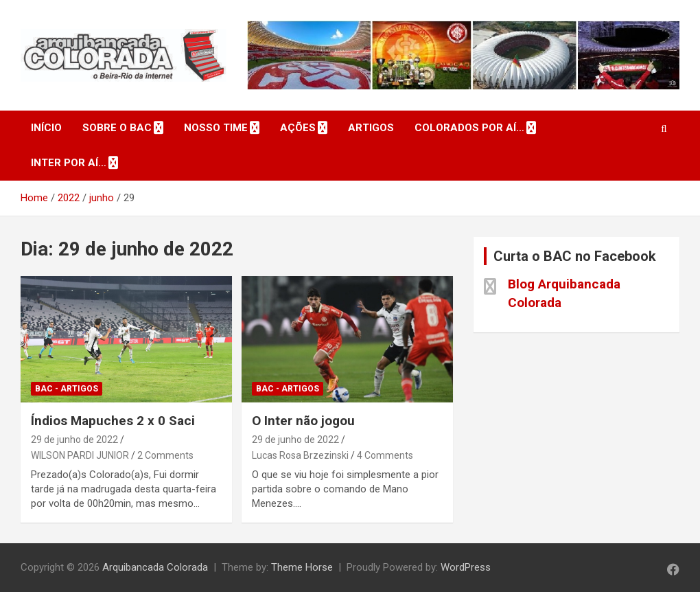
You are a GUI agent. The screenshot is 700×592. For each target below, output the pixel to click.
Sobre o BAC (117, 128)
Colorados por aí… (469, 128)
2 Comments (165, 455)
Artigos (371, 128)
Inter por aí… (69, 163)
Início (46, 128)
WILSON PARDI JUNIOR (80, 455)
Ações (298, 128)
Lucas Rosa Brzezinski (300, 455)
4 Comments (385, 455)
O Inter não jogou (303, 421)
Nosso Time (216, 128)
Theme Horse (302, 567)
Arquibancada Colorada (155, 567)
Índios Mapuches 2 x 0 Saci (113, 421)
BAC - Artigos (67, 389)
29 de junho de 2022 (74, 440)
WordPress (466, 567)
